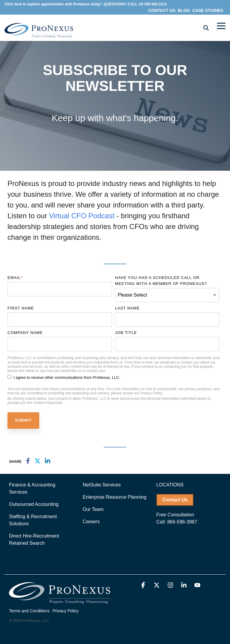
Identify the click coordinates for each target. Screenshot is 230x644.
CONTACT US (162, 10)
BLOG (183, 10)
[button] (221, 25)
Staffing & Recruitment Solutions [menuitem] (34, 520)
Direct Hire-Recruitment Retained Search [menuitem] (35, 540)
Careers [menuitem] (91, 522)
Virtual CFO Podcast (83, 216)
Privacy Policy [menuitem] (65, 611)
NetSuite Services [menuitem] (102, 485)
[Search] (206, 28)
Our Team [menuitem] (93, 509)
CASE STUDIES (208, 10)
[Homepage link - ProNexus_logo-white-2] (60, 601)
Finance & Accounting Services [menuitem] (33, 488)
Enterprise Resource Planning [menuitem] (115, 497)
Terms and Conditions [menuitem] (29, 611)
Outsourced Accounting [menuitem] (34, 504)
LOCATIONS (170, 485)
